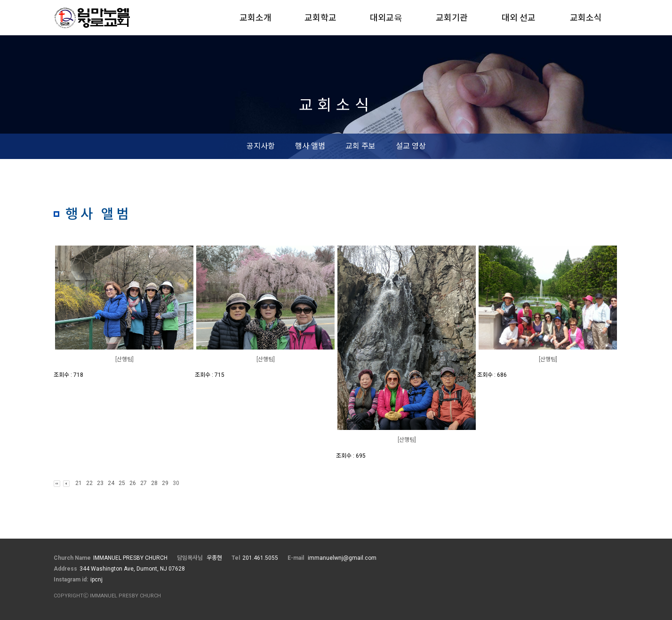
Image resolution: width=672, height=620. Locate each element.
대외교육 (386, 18)
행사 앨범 (310, 146)
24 (111, 483)
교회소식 (586, 18)
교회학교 (320, 18)
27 (144, 483)
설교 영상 (411, 146)
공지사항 (261, 146)
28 (154, 483)
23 (100, 483)
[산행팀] (124, 359)
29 (165, 483)
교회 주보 (360, 146)
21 (79, 483)
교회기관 (452, 18)
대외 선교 (519, 18)
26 (133, 483)
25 (122, 483)
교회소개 (256, 18)
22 (89, 483)
